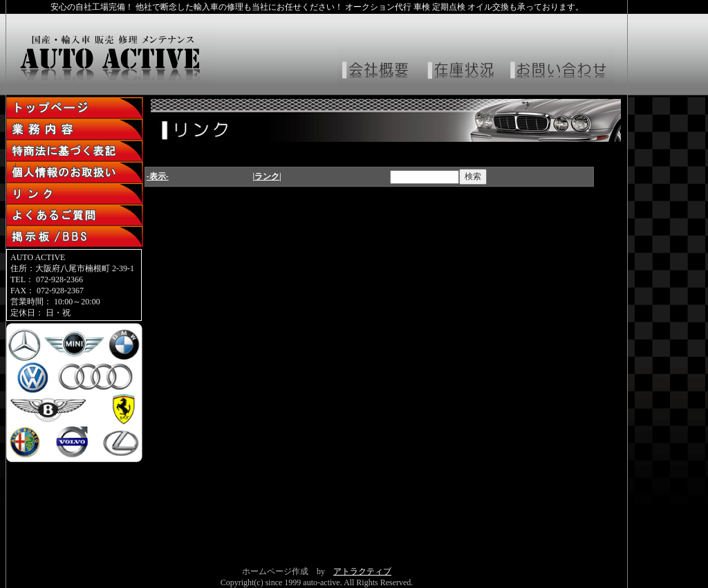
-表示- (158, 176)
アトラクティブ (362, 571)
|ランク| (267, 176)
